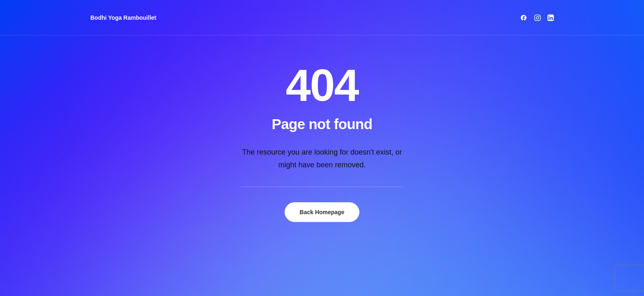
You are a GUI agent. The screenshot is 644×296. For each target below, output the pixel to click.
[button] (525, 18)
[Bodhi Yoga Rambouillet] (123, 18)
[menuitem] (525, 18)
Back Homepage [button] (322, 212)
